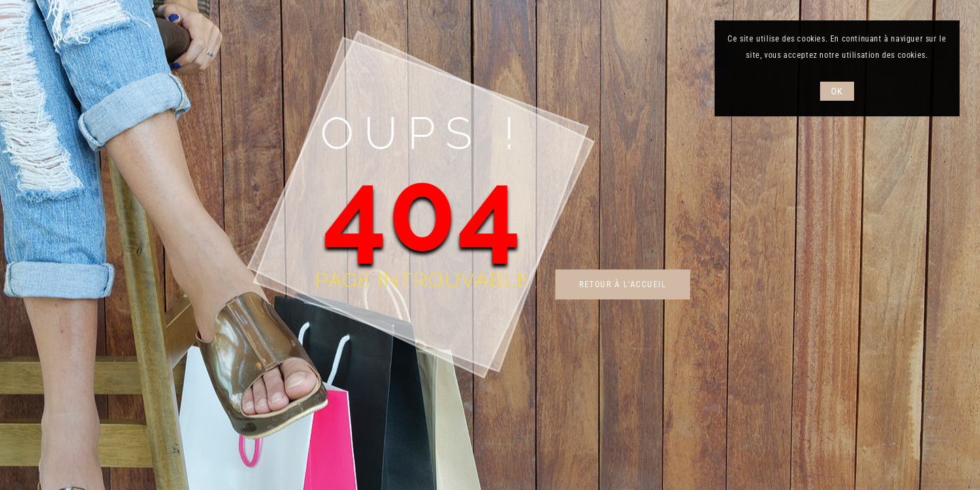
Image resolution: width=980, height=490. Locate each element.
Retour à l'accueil (623, 284)
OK (837, 91)
